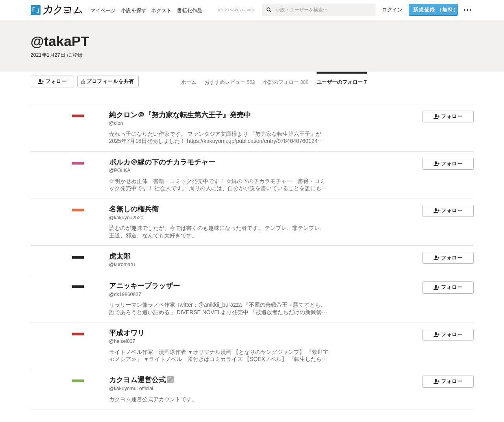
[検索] (269, 10)
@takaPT (60, 41)
